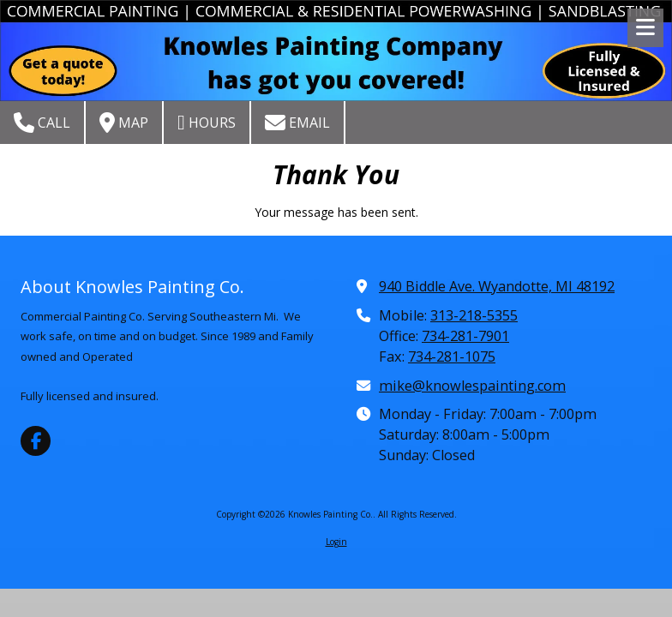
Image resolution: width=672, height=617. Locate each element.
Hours (207, 123)
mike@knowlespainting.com (472, 386)
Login (336, 542)
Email (297, 123)
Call (42, 123)
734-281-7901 (465, 336)
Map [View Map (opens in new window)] (124, 123)
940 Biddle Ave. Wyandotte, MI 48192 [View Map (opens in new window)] (497, 286)
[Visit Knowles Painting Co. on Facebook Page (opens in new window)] (36, 441)
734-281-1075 (452, 356)
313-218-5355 (474, 315)
